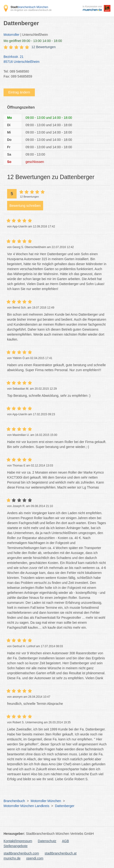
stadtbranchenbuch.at (61, 853)
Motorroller (11, 35)
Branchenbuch (14, 801)
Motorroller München (46, 801)
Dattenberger (65, 806)
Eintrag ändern (19, 92)
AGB (65, 841)
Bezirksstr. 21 (55, 60)
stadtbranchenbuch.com (21, 853)
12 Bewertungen (44, 47)
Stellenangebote (16, 846)
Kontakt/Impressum (18, 841)
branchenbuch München (29, 7)
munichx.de (12, 858)
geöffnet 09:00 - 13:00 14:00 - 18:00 (33, 41)
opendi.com (35, 858)
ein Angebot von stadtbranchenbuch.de (31, 10)
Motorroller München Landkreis (26, 806)
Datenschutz (47, 841)
